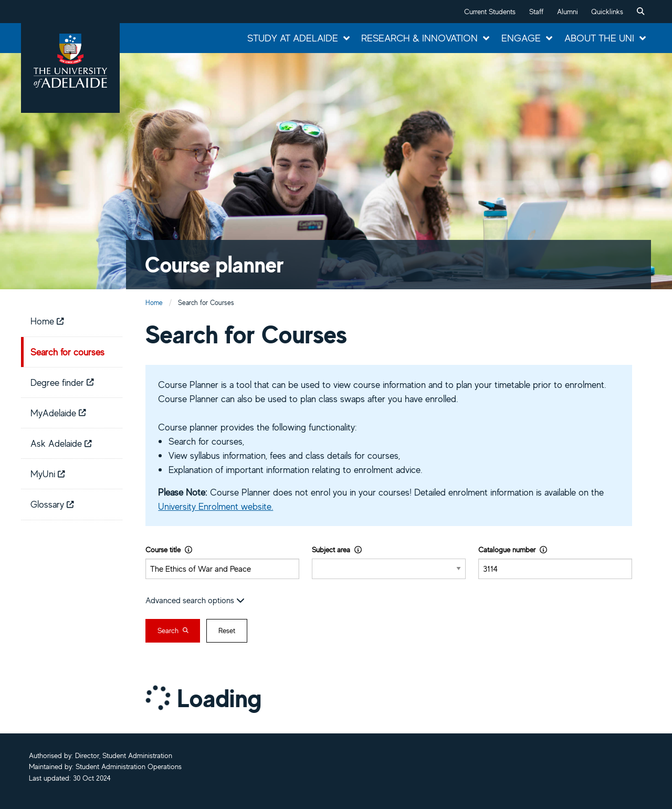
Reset (227, 631)
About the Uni (599, 38)
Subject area (337, 549)
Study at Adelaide (293, 38)
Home (154, 303)
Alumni (568, 12)
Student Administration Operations (129, 766)
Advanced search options (195, 600)
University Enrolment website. (216, 506)
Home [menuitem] (47, 321)
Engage (521, 38)
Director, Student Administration (124, 755)
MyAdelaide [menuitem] (58, 413)
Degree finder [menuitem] (62, 382)
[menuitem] (640, 12)
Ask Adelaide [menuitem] (61, 443)
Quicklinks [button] (607, 12)
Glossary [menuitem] (52, 504)
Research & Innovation (419, 38)
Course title (169, 549)
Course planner (214, 264)
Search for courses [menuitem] (67, 352)
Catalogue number (513, 549)
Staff (536, 12)
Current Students (490, 12)
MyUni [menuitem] (48, 474)
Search (173, 631)
